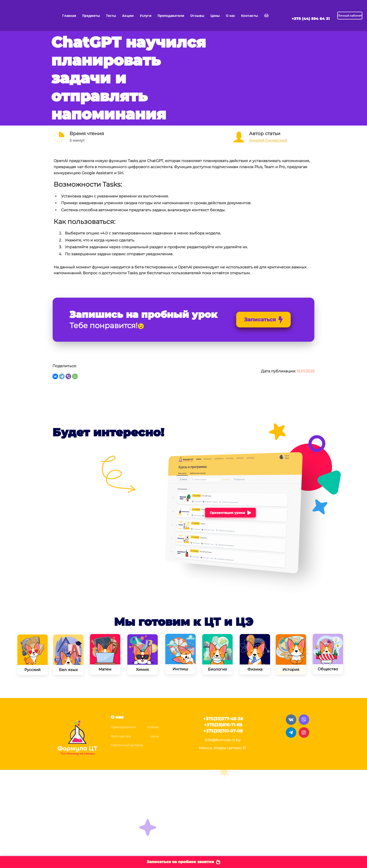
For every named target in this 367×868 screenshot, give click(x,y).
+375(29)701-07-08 (223, 731)
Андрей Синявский (268, 140)
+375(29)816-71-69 (223, 725)
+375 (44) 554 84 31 (311, 19)
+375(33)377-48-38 (223, 719)
